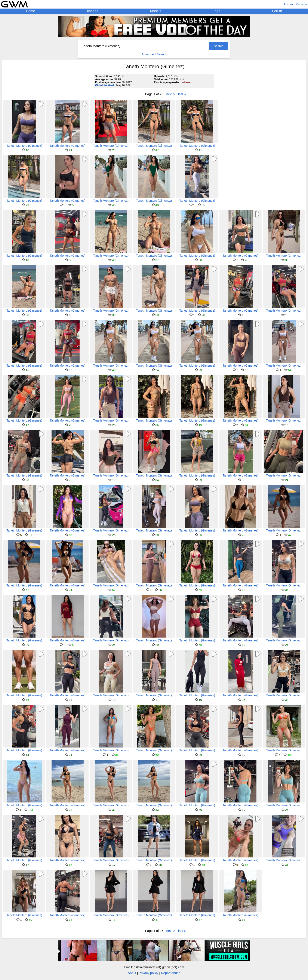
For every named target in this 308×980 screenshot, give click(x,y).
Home (30, 11)
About (132, 973)
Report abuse (171, 973)
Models (156, 11)
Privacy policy (149, 973)
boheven (186, 82)
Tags (217, 11)
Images (93, 11)
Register (301, 4)
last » (182, 94)
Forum (277, 11)
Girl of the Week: (105, 85)
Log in (288, 4)
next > (171, 94)
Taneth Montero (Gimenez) (24, 146)
